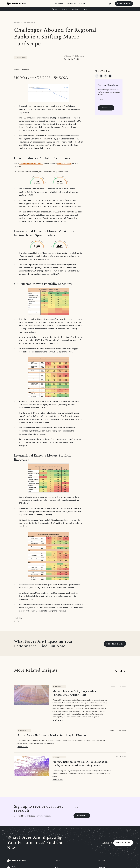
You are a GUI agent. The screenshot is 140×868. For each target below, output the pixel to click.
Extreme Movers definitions (31, 164)
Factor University (64, 164)
